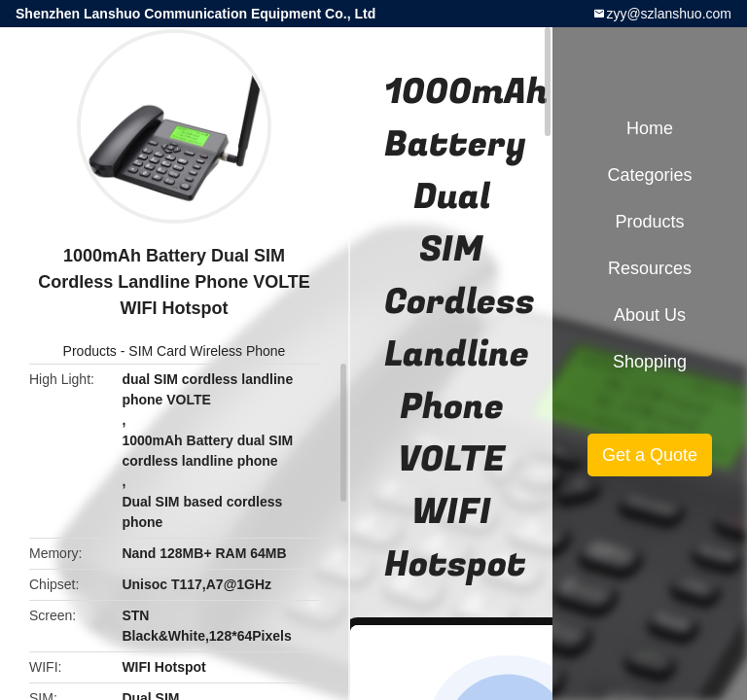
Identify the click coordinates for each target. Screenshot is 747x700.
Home (650, 128)
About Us (650, 315)
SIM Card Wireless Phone (207, 351)
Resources (650, 268)
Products (90, 351)
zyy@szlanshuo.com (669, 14)
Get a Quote (650, 455)
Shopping (650, 362)
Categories (649, 175)
